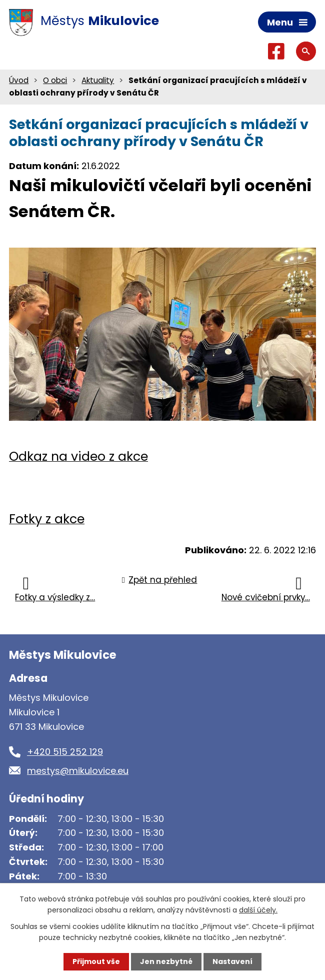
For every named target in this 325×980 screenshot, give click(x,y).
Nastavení (232, 961)
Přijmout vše (96, 961)
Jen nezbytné (166, 961)
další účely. (258, 910)
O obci (55, 80)
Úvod (19, 80)
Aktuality (98, 80)
